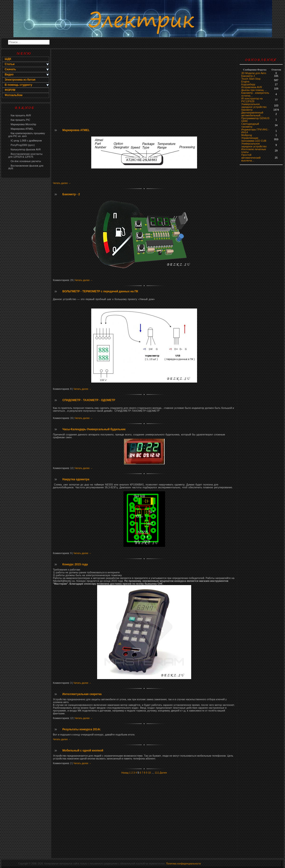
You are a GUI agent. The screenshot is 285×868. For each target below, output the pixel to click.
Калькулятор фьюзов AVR (24, 149)
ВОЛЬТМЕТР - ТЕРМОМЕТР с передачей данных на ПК (100, 291)
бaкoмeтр (247, 110)
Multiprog (247, 135)
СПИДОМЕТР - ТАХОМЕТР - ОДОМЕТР (89, 400)
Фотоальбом (14, 95)
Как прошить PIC (19, 120)
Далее (163, 773)
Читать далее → (62, 183)
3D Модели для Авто (254, 73)
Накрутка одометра (76, 479)
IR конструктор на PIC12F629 (252, 100)
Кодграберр (248, 84)
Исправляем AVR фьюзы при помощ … (254, 89)
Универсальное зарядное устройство (254, 106)
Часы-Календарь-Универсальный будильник (94, 429)
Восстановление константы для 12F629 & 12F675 (25, 155)
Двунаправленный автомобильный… (252, 114)
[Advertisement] (26, 255)
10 (150, 773)
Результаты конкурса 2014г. (81, 729)
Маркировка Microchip (22, 124)
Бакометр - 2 (71, 194)
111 (157, 773)
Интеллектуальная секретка (82, 694)
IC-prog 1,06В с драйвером (25, 141)
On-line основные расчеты (25, 161)
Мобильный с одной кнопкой (83, 751)
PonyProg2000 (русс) (21, 145)
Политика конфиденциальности (183, 864)
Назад (125, 773)
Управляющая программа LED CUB (254, 139)
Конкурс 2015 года (75, 564)
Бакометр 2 (248, 76)
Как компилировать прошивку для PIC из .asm (27, 135)
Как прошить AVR (20, 115)
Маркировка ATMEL (21, 129)
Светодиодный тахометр (250, 125)
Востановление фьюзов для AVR (26, 167)
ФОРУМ (10, 90)
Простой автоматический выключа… (251, 158)
